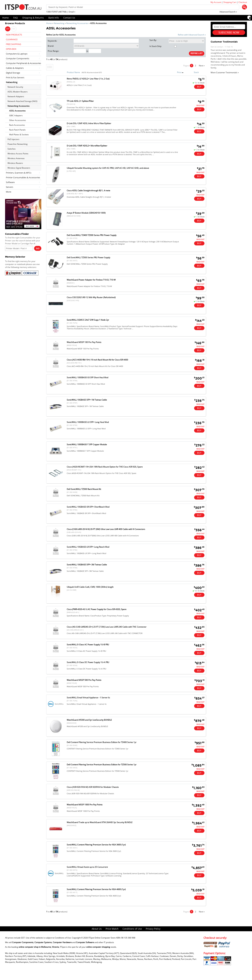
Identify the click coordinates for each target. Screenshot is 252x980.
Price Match (112, 929)
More (9, 192)
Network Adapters (16, 96)
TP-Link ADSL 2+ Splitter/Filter (80, 101)
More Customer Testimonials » (225, 72)
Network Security (15, 87)
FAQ (15, 18)
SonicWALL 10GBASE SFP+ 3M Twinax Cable (87, 565)
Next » (202, 66)
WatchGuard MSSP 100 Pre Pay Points (84, 342)
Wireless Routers (15, 163)
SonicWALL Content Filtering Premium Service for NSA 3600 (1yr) (96, 845)
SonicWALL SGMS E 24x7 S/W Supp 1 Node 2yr (88, 320)
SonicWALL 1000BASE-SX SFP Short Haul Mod (87, 377)
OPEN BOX (11, 49)
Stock (196, 72)
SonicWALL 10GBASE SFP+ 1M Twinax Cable (87, 400)
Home (5, 18)
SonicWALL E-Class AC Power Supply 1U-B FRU (88, 645)
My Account (216, 2)
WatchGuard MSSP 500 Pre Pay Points (84, 680)
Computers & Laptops (17, 54)
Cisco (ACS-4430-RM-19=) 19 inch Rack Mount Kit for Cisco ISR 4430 (97, 360)
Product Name (73, 72)
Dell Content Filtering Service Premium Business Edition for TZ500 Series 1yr (102, 765)
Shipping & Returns (33, 18)
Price (180, 72)
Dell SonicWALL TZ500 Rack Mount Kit (84, 489)
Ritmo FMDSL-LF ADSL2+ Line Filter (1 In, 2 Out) (88, 79)
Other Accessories (18, 120)
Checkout (243, 2)
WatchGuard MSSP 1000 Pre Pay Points (85, 805)
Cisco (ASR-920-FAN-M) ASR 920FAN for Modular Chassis (93, 787)
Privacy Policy (153, 929)
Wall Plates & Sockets (19, 135)
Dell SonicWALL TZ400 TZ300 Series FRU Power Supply (92, 235)
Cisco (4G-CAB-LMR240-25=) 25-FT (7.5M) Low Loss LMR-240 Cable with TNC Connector (107, 627)
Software (10, 182)
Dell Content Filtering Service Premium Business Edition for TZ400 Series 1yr (102, 742)
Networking (59, 23)
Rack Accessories (17, 125)
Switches (12, 149)
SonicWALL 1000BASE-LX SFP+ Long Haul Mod (88, 422)
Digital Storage (13, 73)
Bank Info (54, 18)
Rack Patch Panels (17, 130)
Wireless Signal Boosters (19, 168)
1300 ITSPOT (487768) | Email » (61, 12)
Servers (10, 187)
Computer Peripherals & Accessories (23, 63)
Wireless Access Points (18, 154)
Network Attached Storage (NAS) (22, 101)
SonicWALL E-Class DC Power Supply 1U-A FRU (88, 662)
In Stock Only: (163, 46)
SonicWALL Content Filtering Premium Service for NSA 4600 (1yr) (96, 889)
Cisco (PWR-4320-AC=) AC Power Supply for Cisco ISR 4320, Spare (97, 609)
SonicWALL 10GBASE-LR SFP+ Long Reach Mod (88, 547)
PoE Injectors (13, 139)
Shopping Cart (230, 2)
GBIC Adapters (16, 115)
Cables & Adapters (15, 68)
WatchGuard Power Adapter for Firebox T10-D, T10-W (91, 280)
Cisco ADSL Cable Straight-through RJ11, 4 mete (88, 191)
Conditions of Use (132, 929)
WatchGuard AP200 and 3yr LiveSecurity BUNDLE (89, 720)
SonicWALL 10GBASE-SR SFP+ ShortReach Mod (88, 507)
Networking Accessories (77, 23)
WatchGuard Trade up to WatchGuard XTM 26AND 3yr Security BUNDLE (100, 822)
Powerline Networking (18, 144)
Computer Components (18, 58)
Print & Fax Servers (15, 77)
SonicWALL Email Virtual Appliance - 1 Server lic (88, 698)
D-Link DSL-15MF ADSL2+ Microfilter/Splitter (87, 146)
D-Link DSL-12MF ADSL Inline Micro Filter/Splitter (89, 123)
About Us (97, 929)
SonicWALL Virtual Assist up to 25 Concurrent (87, 867)
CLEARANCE (12, 39)
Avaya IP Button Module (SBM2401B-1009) (86, 213)
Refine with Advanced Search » (192, 35)
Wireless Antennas (16, 158)
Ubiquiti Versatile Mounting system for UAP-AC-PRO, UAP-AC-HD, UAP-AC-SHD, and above (108, 168)
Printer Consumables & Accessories (23, 177)
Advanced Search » (228, 12)
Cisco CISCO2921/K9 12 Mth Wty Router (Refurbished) (91, 297)
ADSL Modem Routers (18, 92)
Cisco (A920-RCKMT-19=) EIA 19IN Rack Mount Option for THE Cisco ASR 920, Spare (105, 467)
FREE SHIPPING (13, 44)
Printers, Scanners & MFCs (19, 173)
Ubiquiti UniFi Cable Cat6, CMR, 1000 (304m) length (90, 587)
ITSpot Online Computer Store (102, 938)
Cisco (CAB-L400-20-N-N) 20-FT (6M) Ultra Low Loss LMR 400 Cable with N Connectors (106, 529)
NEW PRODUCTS (14, 35)
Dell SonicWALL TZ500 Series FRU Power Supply (88, 257)
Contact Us (69, 18)
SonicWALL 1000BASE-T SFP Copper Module (87, 444)
